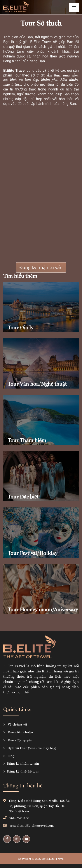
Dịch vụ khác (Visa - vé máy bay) (31, 748)
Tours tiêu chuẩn (20, 732)
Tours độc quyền (20, 740)
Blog (11, 756)
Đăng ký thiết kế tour (23, 772)
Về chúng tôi (17, 725)
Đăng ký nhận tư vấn (41, 267)
